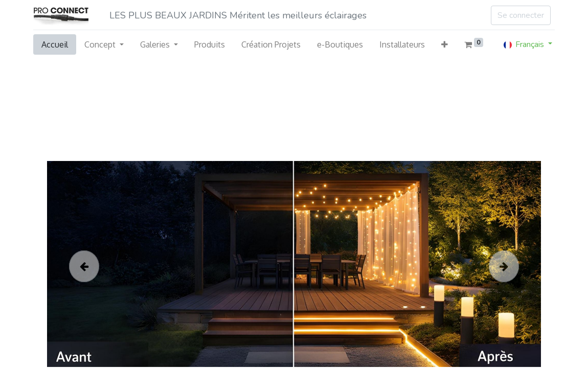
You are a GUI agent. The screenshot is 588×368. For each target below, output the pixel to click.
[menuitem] (55, 44)
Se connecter (521, 15)
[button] (445, 44)
